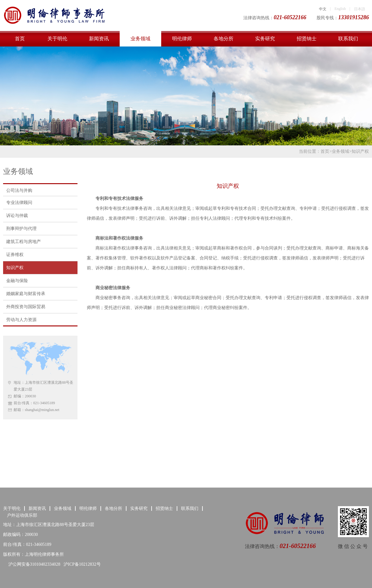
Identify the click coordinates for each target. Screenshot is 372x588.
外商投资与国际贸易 (26, 307)
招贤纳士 (307, 39)
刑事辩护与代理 (21, 229)
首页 (20, 39)
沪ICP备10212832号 (82, 564)
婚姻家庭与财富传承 (26, 294)
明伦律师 (182, 39)
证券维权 (15, 255)
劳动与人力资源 (21, 320)
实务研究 (265, 39)
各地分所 (224, 39)
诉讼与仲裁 (17, 216)
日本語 (360, 9)
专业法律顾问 (19, 203)
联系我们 (348, 39)
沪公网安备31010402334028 (34, 564)
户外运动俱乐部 (22, 515)
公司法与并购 (19, 190)
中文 (323, 9)
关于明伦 (57, 39)
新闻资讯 (99, 39)
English (340, 9)
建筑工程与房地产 (24, 242)
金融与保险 (17, 281)
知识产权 (360, 151)
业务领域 (140, 39)
